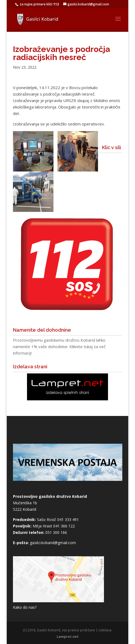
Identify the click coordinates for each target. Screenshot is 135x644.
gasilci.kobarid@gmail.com (53, 543)
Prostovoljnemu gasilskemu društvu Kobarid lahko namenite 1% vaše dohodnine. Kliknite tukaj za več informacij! (59, 346)
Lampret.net (68, 637)
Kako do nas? (25, 607)
